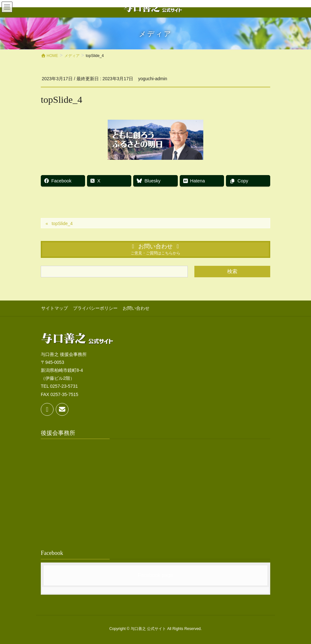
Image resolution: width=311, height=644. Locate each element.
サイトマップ (54, 308)
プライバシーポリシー (95, 308)
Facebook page (155, 575)
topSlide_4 (62, 223)
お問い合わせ (135, 308)
